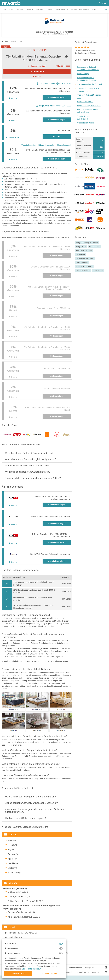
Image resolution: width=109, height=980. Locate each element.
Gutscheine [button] (20, 9)
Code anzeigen (57, 255)
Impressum (37, 969)
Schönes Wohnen (83, 270)
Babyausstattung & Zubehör (87, 243)
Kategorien (40, 9)
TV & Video (98, 270)
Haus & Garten (82, 262)
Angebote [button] (30, 9)
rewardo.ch (94, 972)
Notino (93, 9)
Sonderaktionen (75, 968)
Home (4, 9)
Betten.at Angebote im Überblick (89, 84)
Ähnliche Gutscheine (85, 102)
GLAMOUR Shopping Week (55, 9)
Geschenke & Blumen (85, 258)
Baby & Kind (81, 247)
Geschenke (81, 255)
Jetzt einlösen (37, 72)
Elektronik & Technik (84, 251)
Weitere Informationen (85, 123)
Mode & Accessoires (84, 266)
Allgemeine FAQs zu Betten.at (89, 106)
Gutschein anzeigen (57, 97)
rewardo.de (82, 972)
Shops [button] (10, 9)
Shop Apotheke (84, 9)
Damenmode (94, 247)
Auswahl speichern (50, 973)
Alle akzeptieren (18, 973)
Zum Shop (57, 137)
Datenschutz (27, 969)
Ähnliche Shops (83, 74)
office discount (72, 9)
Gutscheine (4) (16, 41)
